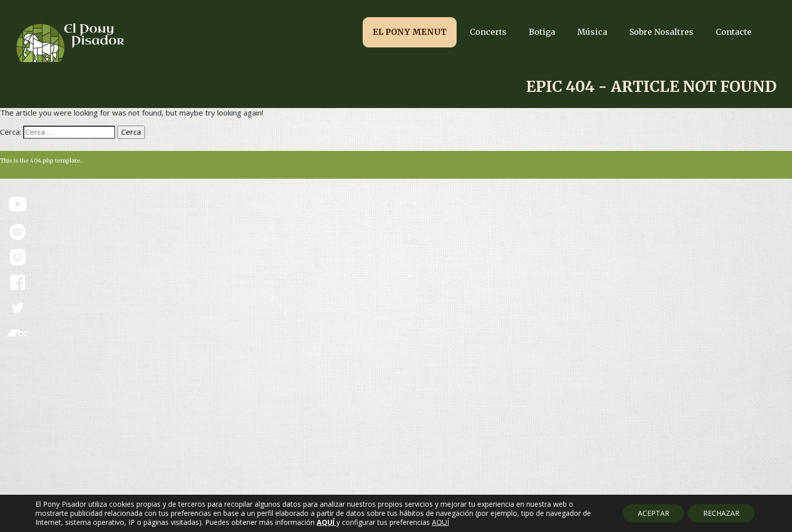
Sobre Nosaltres (661, 32)
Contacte (734, 32)
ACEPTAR (653, 513)
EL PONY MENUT (410, 32)
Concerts (488, 32)
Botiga (542, 32)
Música (592, 32)
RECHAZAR (721, 513)
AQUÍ (440, 522)
